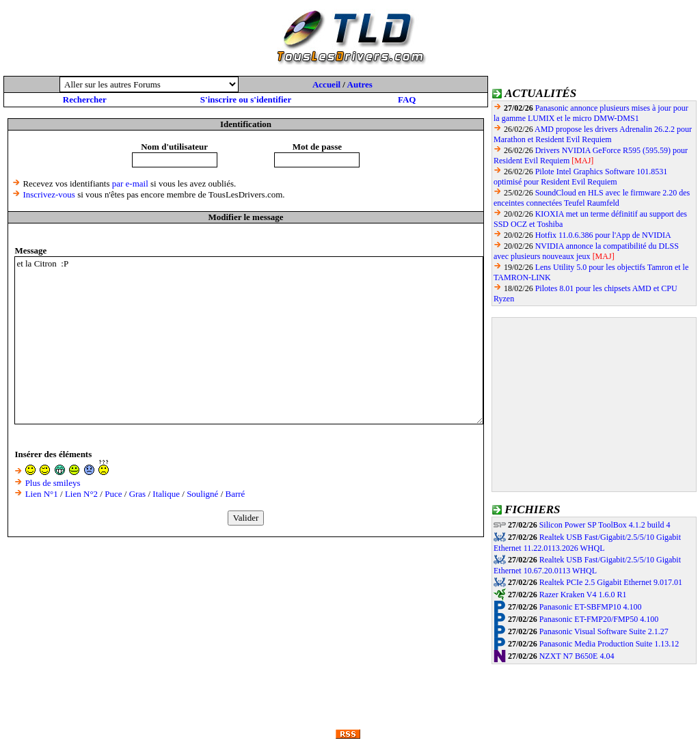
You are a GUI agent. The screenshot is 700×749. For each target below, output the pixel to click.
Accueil (326, 84)
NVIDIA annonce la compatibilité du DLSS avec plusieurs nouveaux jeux (586, 251)
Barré (235, 494)
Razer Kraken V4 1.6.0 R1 (583, 595)
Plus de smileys (53, 483)
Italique (166, 494)
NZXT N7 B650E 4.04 (577, 656)
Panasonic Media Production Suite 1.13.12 (609, 644)
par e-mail (130, 183)
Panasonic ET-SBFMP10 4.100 (591, 607)
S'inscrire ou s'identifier (246, 99)
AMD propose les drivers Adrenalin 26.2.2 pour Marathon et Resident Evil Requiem (593, 134)
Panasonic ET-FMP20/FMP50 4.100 (599, 619)
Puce (113, 494)
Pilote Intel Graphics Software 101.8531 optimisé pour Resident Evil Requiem (580, 177)
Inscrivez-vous (49, 194)
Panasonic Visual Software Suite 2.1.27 (604, 631)
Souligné (202, 494)
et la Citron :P (249, 340)
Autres (360, 84)
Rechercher (85, 99)
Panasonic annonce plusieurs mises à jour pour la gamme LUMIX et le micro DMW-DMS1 (591, 113)
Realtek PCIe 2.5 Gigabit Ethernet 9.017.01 (611, 582)
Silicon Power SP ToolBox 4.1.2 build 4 (605, 525)
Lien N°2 (81, 494)
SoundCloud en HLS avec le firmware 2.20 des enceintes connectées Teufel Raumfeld (592, 198)
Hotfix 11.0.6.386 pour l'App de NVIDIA (603, 235)
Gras (138, 494)
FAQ (407, 99)
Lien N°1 (42, 494)
